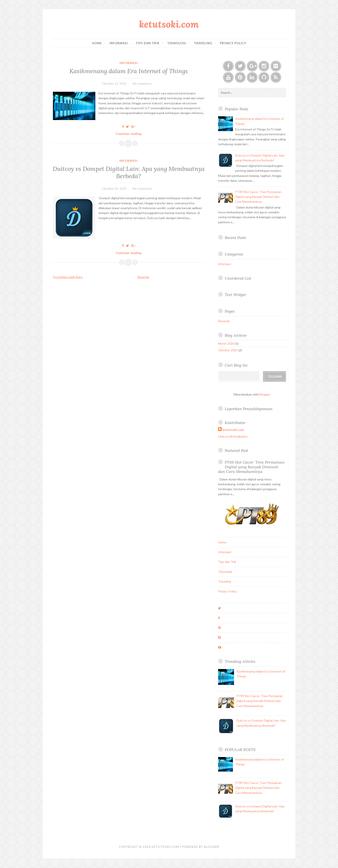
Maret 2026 (226, 343)
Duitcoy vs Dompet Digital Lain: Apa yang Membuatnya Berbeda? (129, 172)
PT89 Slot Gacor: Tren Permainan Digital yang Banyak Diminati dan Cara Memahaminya (258, 197)
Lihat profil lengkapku (233, 436)
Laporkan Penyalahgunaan (249, 409)
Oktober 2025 (228, 350)
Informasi (119, 43)
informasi (129, 63)
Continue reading (130, 134)
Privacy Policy (233, 43)
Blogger (265, 394)
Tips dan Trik (148, 43)
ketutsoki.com (169, 24)
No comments (142, 83)
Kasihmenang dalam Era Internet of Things (129, 71)
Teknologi (177, 43)
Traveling (203, 43)
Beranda (143, 277)
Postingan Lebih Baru (68, 277)
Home (97, 43)
